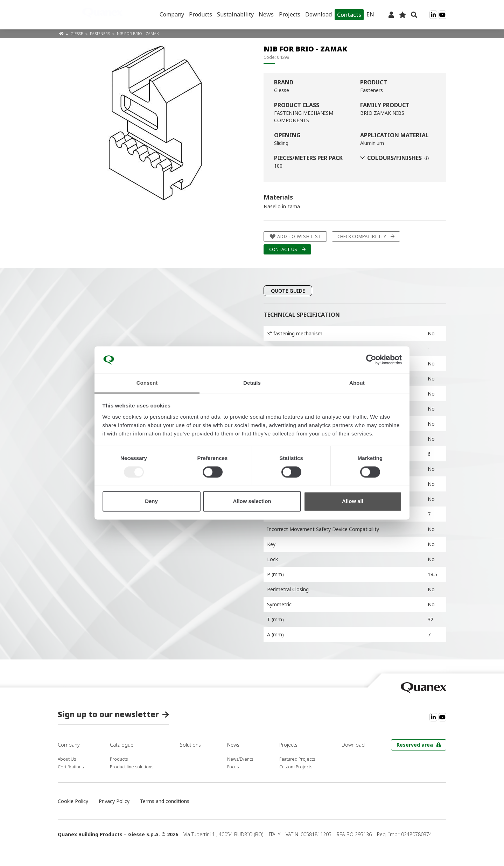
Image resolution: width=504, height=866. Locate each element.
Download (318, 14)
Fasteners (100, 33)
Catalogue (122, 745)
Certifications (71, 767)
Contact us (283, 249)
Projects (290, 14)
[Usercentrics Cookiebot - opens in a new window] (371, 360)
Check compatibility (362, 236)
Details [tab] (252, 383)
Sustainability (235, 14)
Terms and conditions (165, 801)
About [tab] (357, 383)
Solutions (190, 745)
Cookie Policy (73, 801)
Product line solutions (132, 767)
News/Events (240, 759)
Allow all (353, 501)
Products (201, 14)
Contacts (349, 15)
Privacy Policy (114, 801)
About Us (67, 759)
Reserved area (415, 745)
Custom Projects (296, 767)
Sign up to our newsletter (108, 714)
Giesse (77, 33)
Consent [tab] (147, 383)
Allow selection (252, 501)
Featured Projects (297, 759)
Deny (151, 501)
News (266, 14)
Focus (233, 767)
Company (172, 14)
